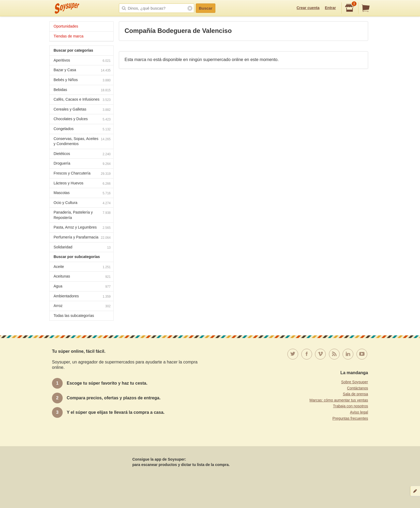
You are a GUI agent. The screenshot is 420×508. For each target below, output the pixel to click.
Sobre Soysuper (355, 382)
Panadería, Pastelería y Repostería (82, 215)
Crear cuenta (308, 8)
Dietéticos (82, 154)
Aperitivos (82, 61)
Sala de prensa (355, 394)
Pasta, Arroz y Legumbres (82, 228)
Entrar (330, 8)
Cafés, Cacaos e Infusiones (82, 100)
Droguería (82, 164)
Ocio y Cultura (82, 203)
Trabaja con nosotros (350, 406)
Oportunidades (66, 26)
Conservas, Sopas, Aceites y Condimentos (82, 141)
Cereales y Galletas (82, 110)
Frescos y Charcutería (82, 174)
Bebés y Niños (82, 80)
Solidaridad (82, 248)
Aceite (82, 267)
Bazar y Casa (82, 71)
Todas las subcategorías (74, 316)
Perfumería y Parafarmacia (82, 238)
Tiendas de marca (69, 36)
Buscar (206, 8)
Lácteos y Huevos (82, 184)
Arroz (82, 306)
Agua (82, 287)
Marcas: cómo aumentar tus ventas (339, 400)
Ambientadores (82, 297)
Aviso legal (359, 412)
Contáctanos (357, 388)
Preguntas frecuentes (350, 418)
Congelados (82, 129)
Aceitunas (82, 277)
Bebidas (82, 90)
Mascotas (82, 193)
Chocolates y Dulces (82, 120)
